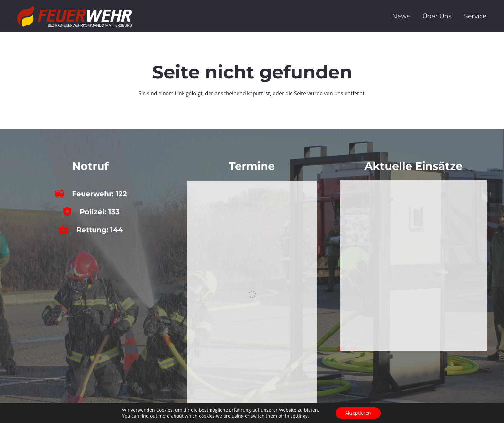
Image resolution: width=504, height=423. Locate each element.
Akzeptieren (358, 413)
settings (299, 416)
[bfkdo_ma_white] (75, 16)
